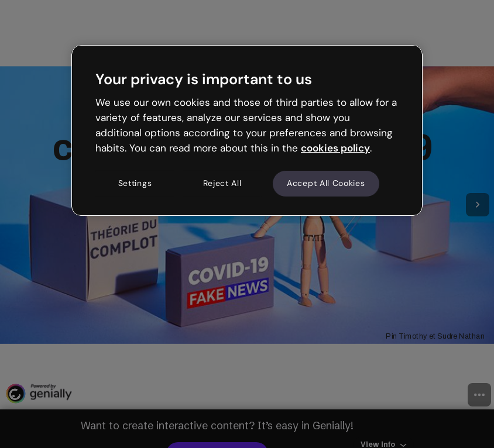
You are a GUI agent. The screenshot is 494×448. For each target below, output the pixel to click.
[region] (247, 130)
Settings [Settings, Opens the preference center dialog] (135, 184)
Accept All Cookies (326, 184)
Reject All (222, 184)
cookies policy (335, 148)
